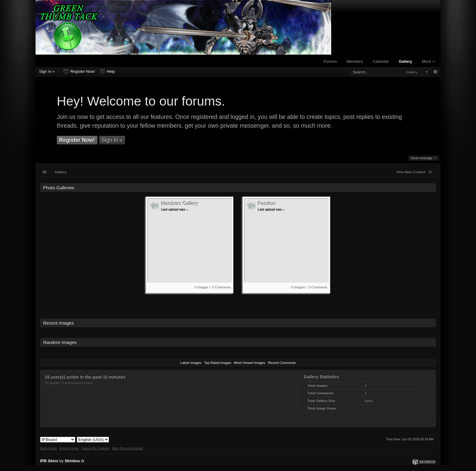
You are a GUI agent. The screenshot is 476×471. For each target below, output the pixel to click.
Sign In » (47, 71)
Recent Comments (282, 363)
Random (267, 204)
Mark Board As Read (127, 448)
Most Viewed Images (250, 363)
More (428, 61)
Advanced (435, 72)
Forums (330, 61)
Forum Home (69, 448)
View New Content (411, 172)
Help (107, 72)
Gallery (406, 61)
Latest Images (191, 363)
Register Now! (79, 72)
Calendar (381, 61)
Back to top (48, 448)
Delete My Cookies (95, 448)
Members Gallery (180, 204)
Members (355, 61)
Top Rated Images (218, 363)
